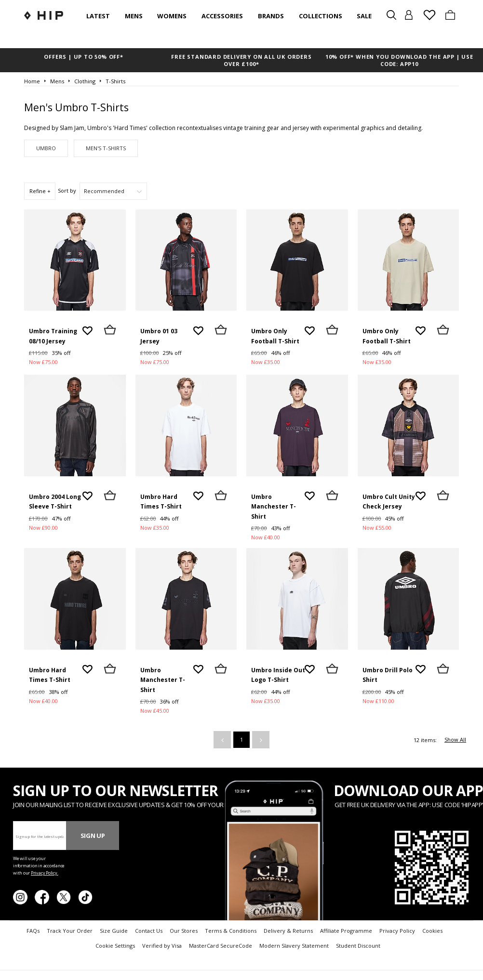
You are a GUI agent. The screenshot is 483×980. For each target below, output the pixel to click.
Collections (321, 16)
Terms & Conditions (231, 931)
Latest (98, 16)
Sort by (67, 190)
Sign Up (93, 836)
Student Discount (358, 946)
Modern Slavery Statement (294, 946)
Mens (134, 16)
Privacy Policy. (45, 873)
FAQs (33, 931)
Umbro (46, 148)
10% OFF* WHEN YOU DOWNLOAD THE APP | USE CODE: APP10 (399, 60)
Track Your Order (70, 931)
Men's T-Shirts (106, 148)
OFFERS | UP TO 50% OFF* (83, 57)
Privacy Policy (397, 931)
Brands (271, 16)
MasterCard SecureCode (221, 946)
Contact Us (149, 931)
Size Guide (114, 931)
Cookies (432, 931)
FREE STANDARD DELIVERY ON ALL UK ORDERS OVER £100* (241, 60)
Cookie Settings (115, 946)
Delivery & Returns (288, 931)
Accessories (222, 16)
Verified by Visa (162, 946)
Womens (172, 16)
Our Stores (184, 931)
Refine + (40, 191)
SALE (364, 16)
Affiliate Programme (346, 931)
